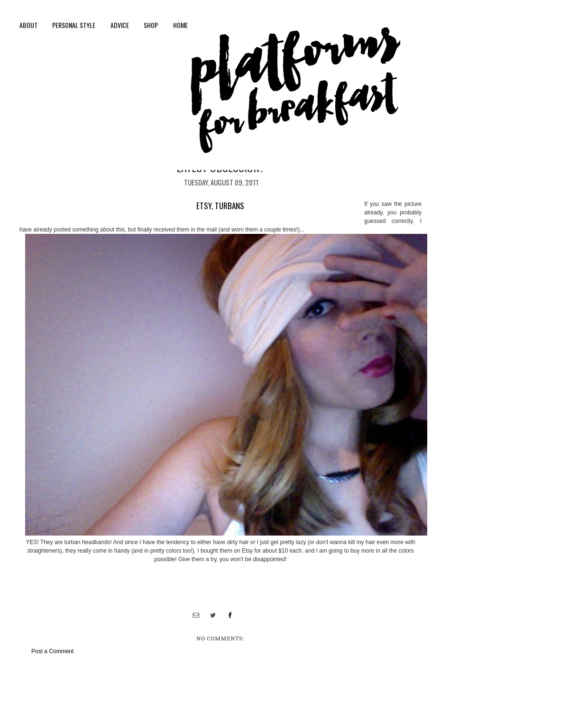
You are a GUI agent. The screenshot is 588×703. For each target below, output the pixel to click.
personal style (74, 25)
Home (180, 25)
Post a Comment (52, 651)
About (28, 25)
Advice (120, 25)
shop (151, 25)
